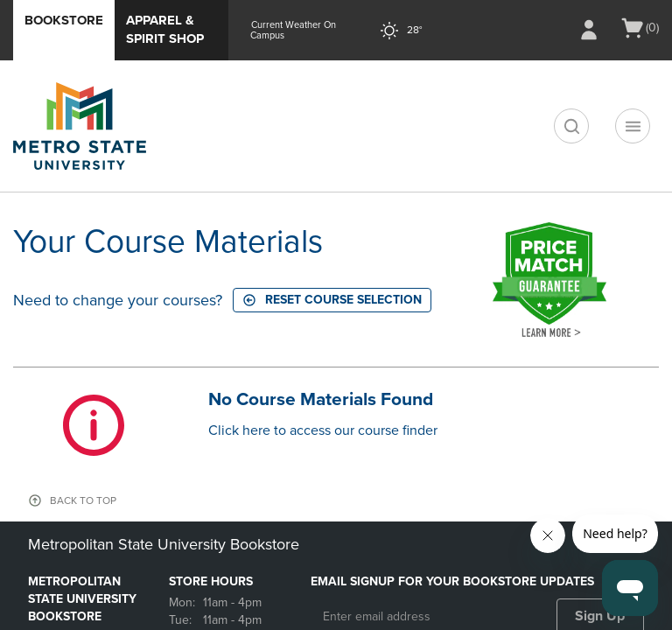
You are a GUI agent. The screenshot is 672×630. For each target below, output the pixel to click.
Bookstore (64, 20)
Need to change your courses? (118, 300)
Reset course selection (332, 300)
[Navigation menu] (633, 126)
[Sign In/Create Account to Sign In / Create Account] (589, 30)
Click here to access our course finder (323, 430)
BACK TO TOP (83, 500)
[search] (571, 126)
